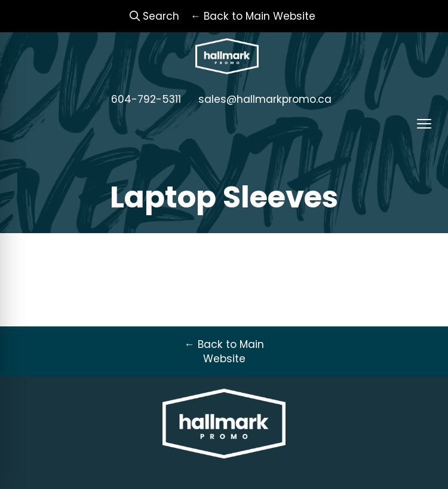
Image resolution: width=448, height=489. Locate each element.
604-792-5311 (146, 99)
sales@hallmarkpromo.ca (265, 99)
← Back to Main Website (224, 352)
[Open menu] (424, 124)
